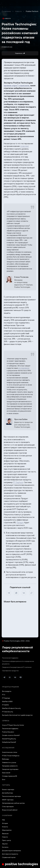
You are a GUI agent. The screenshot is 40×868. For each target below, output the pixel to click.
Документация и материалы (11, 851)
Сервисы (6, 721)
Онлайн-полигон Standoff (11, 735)
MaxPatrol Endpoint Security (11, 708)
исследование (24, 368)
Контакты (5, 847)
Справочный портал (9, 857)
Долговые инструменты (10, 854)
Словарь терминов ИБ (10, 776)
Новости (18, 11)
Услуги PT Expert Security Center (13, 725)
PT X (4, 695)
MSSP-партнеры (8, 800)
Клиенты (5, 827)
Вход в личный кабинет (10, 810)
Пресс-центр (7, 840)
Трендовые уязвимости (10, 766)
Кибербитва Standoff (9, 742)
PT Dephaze (18, 482)
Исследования (8, 748)
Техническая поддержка (10, 658)
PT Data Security (8, 712)
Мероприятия (7, 830)
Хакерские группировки (10, 769)
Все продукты (7, 691)
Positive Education (8, 732)
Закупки (5, 844)
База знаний (6, 773)
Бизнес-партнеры (8, 789)
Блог (4, 779)
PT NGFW (5, 705)
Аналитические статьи (10, 752)
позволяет (25, 146)
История (5, 823)
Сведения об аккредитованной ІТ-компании (17, 667)
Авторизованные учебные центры (13, 803)
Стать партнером (8, 807)
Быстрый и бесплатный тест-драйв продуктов (17, 715)
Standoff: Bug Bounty (9, 739)
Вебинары (6, 759)
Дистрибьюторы (8, 793)
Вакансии (5, 834)
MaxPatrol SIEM (7, 701)
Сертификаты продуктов (10, 671)
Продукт (20, 522)
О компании (6, 11)
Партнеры (6, 785)
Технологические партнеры (11, 796)
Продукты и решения (10, 687)
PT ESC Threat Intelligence (11, 756)
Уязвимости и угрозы (9, 762)
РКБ (3, 820)
